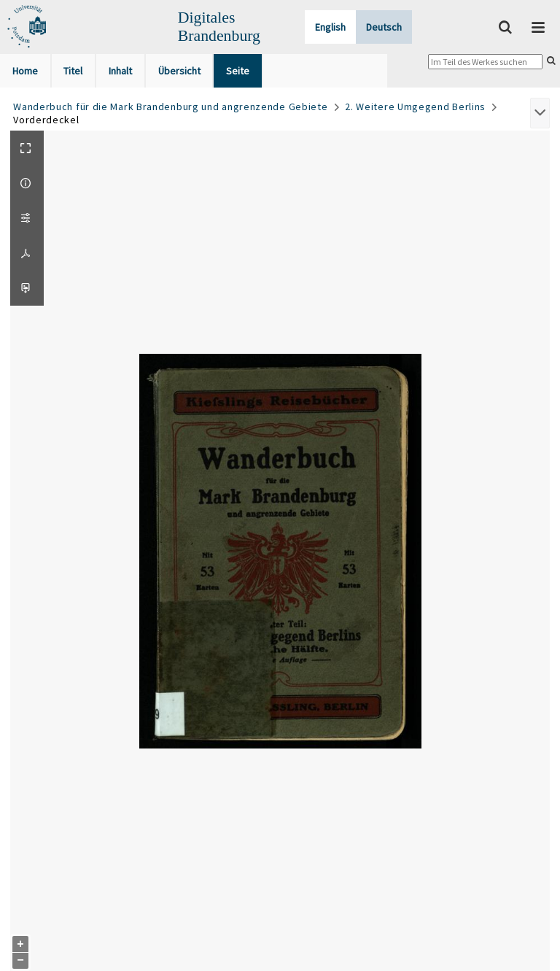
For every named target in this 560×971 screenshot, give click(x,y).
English (330, 27)
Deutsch (384, 27)
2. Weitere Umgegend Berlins (415, 107)
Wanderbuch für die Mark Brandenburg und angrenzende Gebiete (170, 107)
